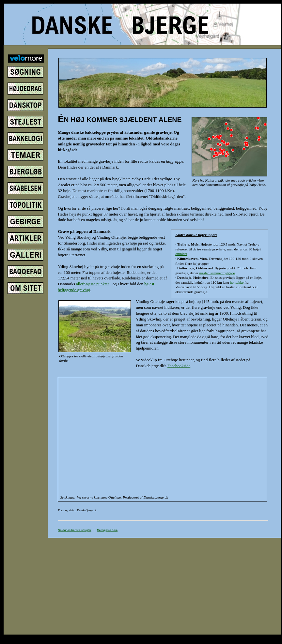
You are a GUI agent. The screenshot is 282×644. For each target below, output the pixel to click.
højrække (237, 282)
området (181, 254)
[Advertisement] (173, 586)
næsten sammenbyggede (217, 273)
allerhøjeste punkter (93, 284)
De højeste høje (107, 530)
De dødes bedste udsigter (75, 530)
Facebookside (179, 366)
